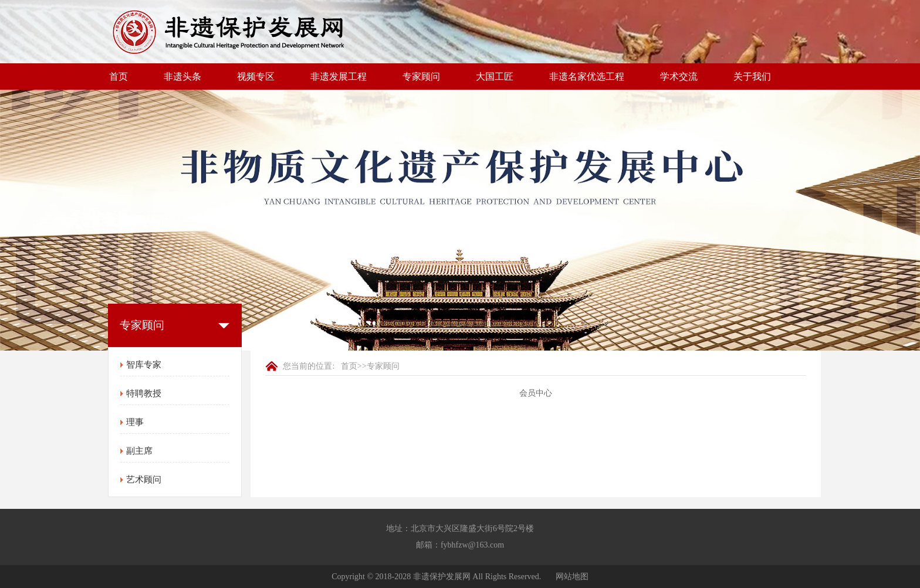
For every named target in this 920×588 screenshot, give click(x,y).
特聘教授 (144, 393)
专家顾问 (421, 77)
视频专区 (256, 77)
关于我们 (752, 77)
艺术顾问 (144, 480)
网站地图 (572, 577)
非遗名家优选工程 (587, 77)
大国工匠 (495, 77)
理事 (135, 422)
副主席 (139, 451)
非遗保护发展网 (442, 577)
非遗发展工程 (339, 77)
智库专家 (144, 365)
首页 (119, 77)
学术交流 (679, 77)
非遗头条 (182, 77)
